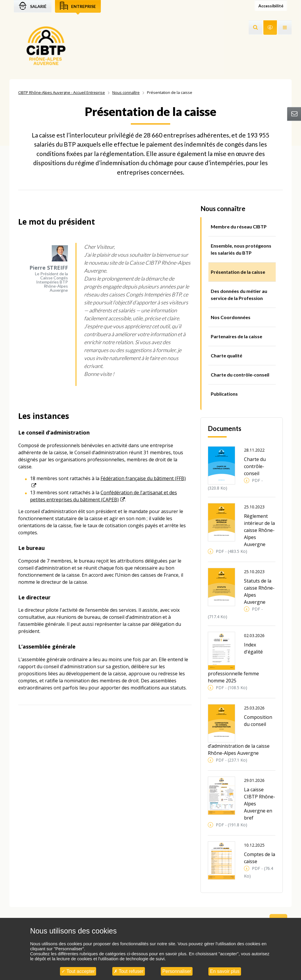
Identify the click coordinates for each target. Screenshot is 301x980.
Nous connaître (126, 92)
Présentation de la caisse (238, 272)
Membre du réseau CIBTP (239, 227)
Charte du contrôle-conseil (240, 375)
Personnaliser (177, 971)
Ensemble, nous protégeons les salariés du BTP (241, 249)
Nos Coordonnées (231, 317)
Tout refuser (129, 971)
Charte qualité (226, 355)
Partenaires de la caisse (236, 336)
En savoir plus (225, 971)
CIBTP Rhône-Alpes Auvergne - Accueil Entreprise (62, 92)
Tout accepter (78, 971)
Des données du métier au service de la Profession (239, 295)
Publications (224, 394)
